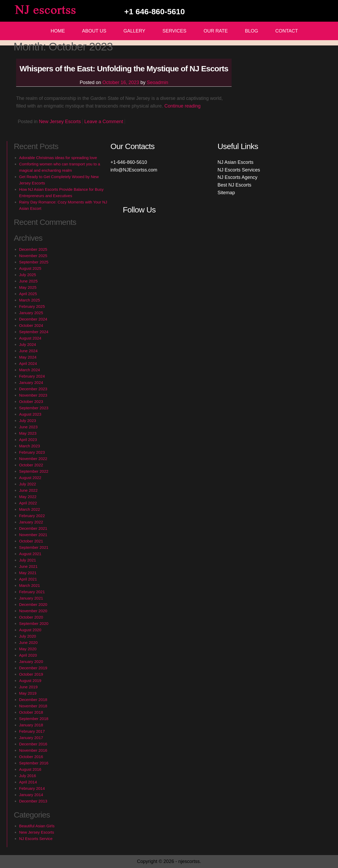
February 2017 (32, 731)
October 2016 (31, 757)
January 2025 (31, 313)
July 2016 (27, 776)
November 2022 (33, 459)
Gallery (134, 31)
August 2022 (30, 478)
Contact (287, 31)
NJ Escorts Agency (238, 177)
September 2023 (34, 408)
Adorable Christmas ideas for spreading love (58, 158)
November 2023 (33, 395)
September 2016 (34, 763)
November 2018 (33, 706)
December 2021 (33, 528)
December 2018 (33, 700)
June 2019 (28, 687)
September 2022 (34, 471)
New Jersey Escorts (60, 122)
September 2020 (34, 623)
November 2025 (33, 256)
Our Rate (216, 31)
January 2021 (31, 598)
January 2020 (31, 662)
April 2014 (28, 782)
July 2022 (27, 484)
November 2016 (33, 750)
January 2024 (31, 382)
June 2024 (28, 351)
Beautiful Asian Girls (37, 826)
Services (174, 31)
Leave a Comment (104, 122)
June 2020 (28, 642)
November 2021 (33, 535)
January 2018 (31, 725)
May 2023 (28, 433)
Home (58, 31)
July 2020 (27, 636)
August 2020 (30, 630)
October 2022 (31, 465)
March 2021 (29, 585)
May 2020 (28, 649)
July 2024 (27, 344)
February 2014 (32, 788)
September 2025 (34, 262)
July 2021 (27, 560)
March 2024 (29, 370)
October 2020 (31, 617)
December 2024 (33, 319)
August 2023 (30, 414)
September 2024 (34, 332)
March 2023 (29, 446)
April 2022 (28, 503)
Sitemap (226, 193)
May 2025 (28, 287)
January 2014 (31, 795)
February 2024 (32, 376)
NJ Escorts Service (36, 839)
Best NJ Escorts (234, 185)
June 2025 (28, 281)
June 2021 (28, 566)
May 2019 (28, 693)
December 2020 (33, 604)
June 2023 (28, 427)
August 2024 (30, 338)
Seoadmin (158, 82)
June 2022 (28, 490)
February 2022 (32, 516)
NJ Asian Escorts (236, 162)
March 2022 (29, 509)
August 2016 (30, 769)
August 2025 (30, 268)
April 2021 (28, 579)
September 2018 (34, 719)
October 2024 (31, 325)
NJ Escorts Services (239, 170)
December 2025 (33, 249)
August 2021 (30, 554)
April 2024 (28, 363)
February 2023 (32, 452)
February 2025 (32, 306)
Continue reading (182, 106)
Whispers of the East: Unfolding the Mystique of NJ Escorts (124, 69)
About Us (94, 31)
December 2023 (33, 389)
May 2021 (28, 573)
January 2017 (31, 738)
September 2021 (34, 547)
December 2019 (33, 668)
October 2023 (31, 401)
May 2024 (28, 357)
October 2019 (31, 674)
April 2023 (28, 440)
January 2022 (31, 522)
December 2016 (33, 744)
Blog (252, 31)
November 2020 (33, 611)
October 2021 (31, 541)
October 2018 (31, 712)
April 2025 (28, 294)
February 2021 (32, 592)
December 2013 (33, 801)
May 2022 (28, 497)
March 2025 (29, 300)
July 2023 (27, 421)
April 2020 (28, 655)
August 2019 (30, 681)
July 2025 (27, 275)
